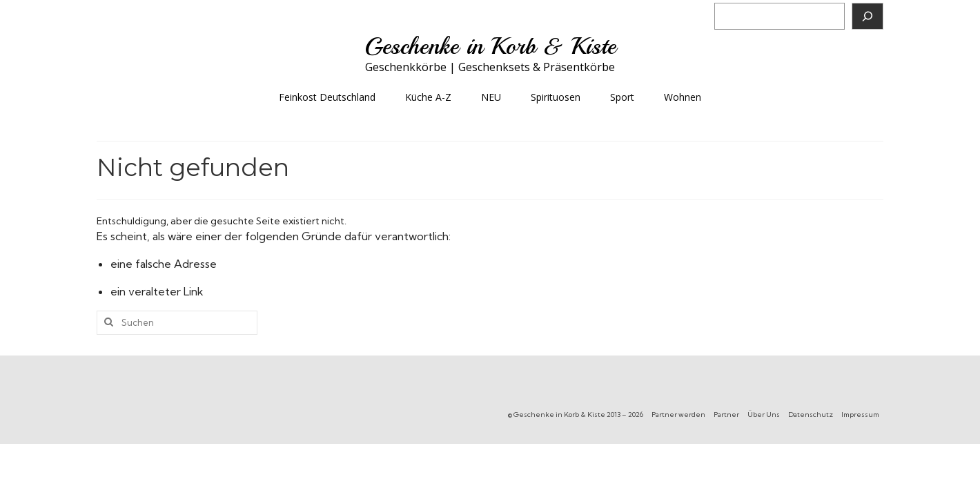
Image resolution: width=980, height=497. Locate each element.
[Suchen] (868, 16)
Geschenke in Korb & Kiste (490, 46)
